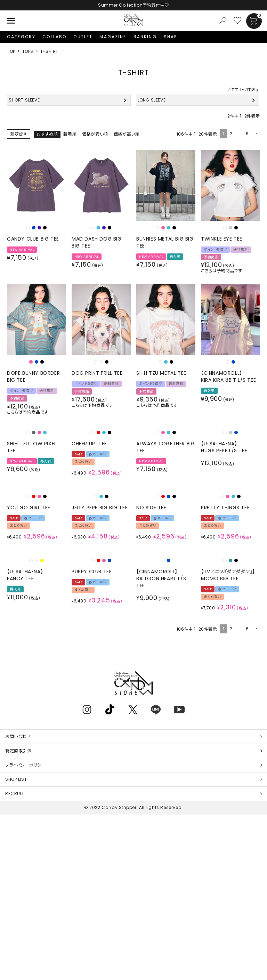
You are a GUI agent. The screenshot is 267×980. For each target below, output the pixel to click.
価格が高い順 (127, 134)
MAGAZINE (113, 37)
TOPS (28, 51)
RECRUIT (15, 793)
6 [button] (247, 134)
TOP (11, 51)
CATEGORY (21, 37)
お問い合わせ (18, 736)
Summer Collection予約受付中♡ (133, 5)
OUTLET (83, 37)
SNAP (171, 37)
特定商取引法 (18, 751)
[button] (256, 134)
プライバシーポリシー (25, 765)
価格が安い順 (95, 134)
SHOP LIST (16, 779)
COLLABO (54, 37)
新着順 (70, 134)
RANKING (145, 37)
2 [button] (231, 134)
